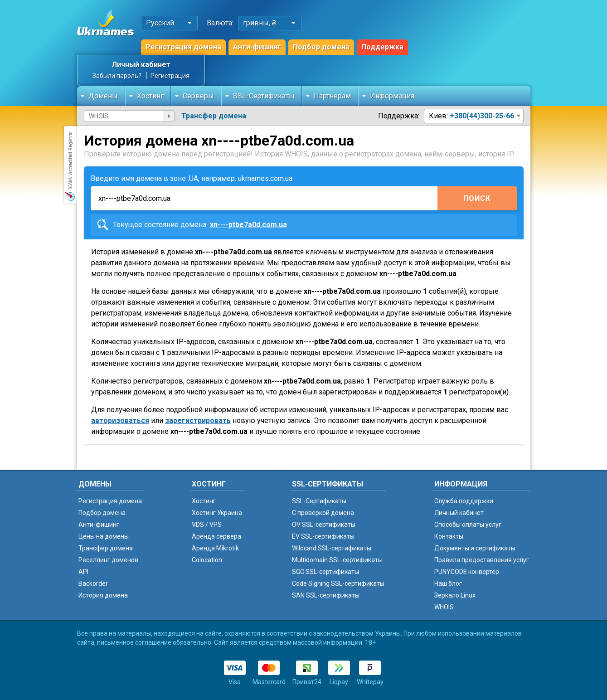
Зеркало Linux (455, 595)
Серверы (198, 96)
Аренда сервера (216, 536)
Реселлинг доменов (108, 560)
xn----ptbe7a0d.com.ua (248, 225)
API (83, 572)
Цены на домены (104, 536)
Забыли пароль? (117, 76)
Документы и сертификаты (475, 548)
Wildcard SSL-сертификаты (332, 548)
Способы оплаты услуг (468, 525)
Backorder (93, 583)
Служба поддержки (464, 501)
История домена (103, 595)
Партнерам (332, 96)
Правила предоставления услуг (482, 560)
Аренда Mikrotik (215, 548)
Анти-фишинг (257, 47)
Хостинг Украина (217, 513)
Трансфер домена (214, 116)
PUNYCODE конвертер (467, 572)
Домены (103, 96)
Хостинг (150, 96)
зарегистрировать (198, 420)
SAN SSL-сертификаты (326, 595)
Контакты (449, 536)
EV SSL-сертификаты (323, 536)
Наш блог (448, 583)
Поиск (477, 198)
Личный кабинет (141, 65)
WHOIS (444, 607)
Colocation (207, 560)
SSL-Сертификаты (264, 96)
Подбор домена (321, 47)
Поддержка (382, 47)
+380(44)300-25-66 (482, 116)
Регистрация (170, 76)
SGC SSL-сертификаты (325, 572)
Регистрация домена (183, 47)
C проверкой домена (323, 513)
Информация (392, 96)
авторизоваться (120, 420)
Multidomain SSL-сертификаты (337, 560)
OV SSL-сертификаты (324, 525)
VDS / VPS (207, 525)
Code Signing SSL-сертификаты (338, 583)
